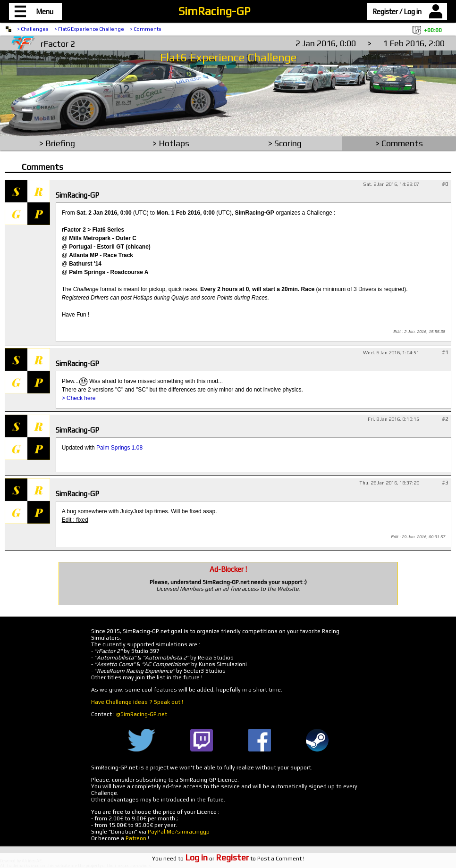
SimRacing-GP (214, 11)
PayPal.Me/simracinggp (179, 832)
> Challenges (33, 29)
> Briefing (57, 143)
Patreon (136, 838)
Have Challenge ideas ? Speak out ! (137, 702)
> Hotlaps (171, 143)
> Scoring (285, 143)
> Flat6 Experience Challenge (89, 29)
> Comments (146, 29)
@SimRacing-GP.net (142, 714)
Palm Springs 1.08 (119, 448)
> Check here (79, 398)
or (217, 859)
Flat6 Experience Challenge (228, 57)
